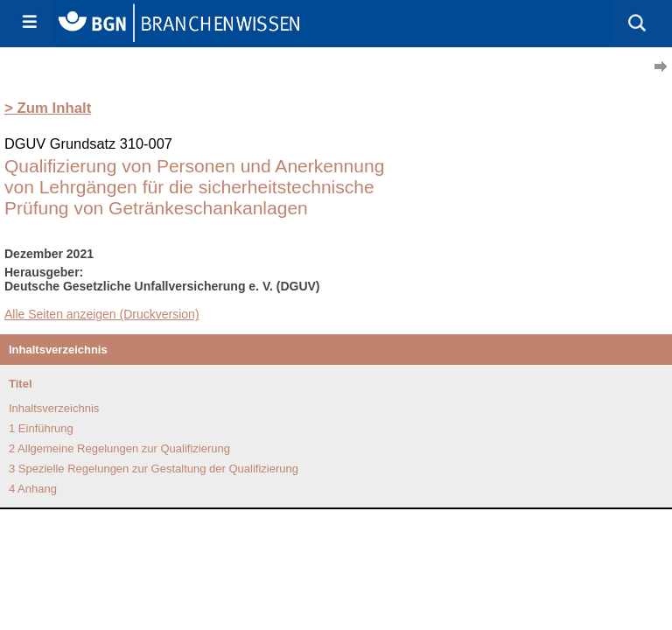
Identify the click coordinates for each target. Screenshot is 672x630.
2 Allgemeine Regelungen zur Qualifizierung (119, 448)
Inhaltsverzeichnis (54, 408)
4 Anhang (33, 489)
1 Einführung (41, 428)
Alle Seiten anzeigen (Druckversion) (102, 314)
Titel (21, 384)
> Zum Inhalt (48, 108)
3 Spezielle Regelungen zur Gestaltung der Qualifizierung (154, 469)
